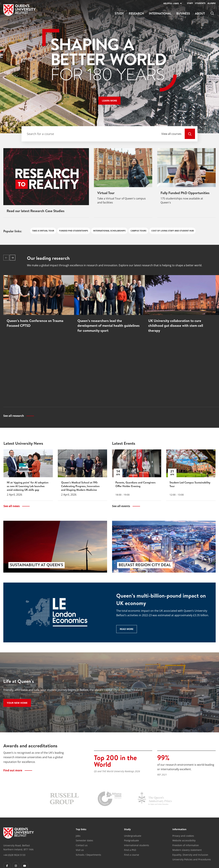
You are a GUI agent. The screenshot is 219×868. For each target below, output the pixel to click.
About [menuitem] (200, 13)
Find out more (13, 770)
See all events (121, 506)
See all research (14, 416)
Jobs (78, 835)
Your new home (17, 702)
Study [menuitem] (119, 13)
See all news (12, 506)
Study (127, 829)
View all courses (171, 134)
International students (137, 845)
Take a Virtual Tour (43, 231)
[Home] (19, 10)
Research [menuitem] (136, 13)
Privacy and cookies (183, 835)
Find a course (132, 854)
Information (179, 829)
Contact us (82, 845)
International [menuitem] (160, 13)
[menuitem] (212, 13)
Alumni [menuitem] (212, 3)
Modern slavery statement (187, 850)
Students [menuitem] (200, 3)
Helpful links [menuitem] (171, 3)
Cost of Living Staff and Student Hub (173, 231)
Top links (81, 829)
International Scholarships (109, 231)
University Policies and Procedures (192, 859)
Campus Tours (138, 231)
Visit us (80, 850)
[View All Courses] (190, 134)
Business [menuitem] (183, 13)
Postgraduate (131, 840)
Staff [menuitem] (190, 3)
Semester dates (84, 840)
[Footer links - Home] (19, 833)
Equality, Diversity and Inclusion (190, 854)
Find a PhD (130, 850)
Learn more (111, 100)
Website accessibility (184, 840)
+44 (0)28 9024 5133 (14, 855)
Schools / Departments (88, 854)
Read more (127, 629)
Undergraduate (133, 835)
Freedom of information (186, 845)
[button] (12, 258)
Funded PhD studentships (74, 231)
